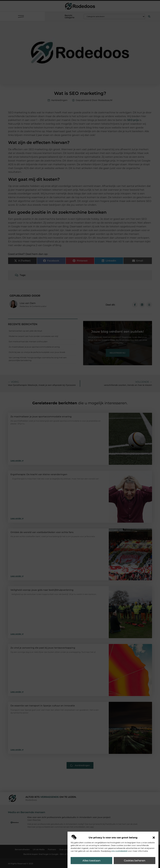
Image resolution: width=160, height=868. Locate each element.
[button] (154, 838)
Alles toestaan (91, 861)
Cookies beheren (135, 861)
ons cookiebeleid (119, 851)
